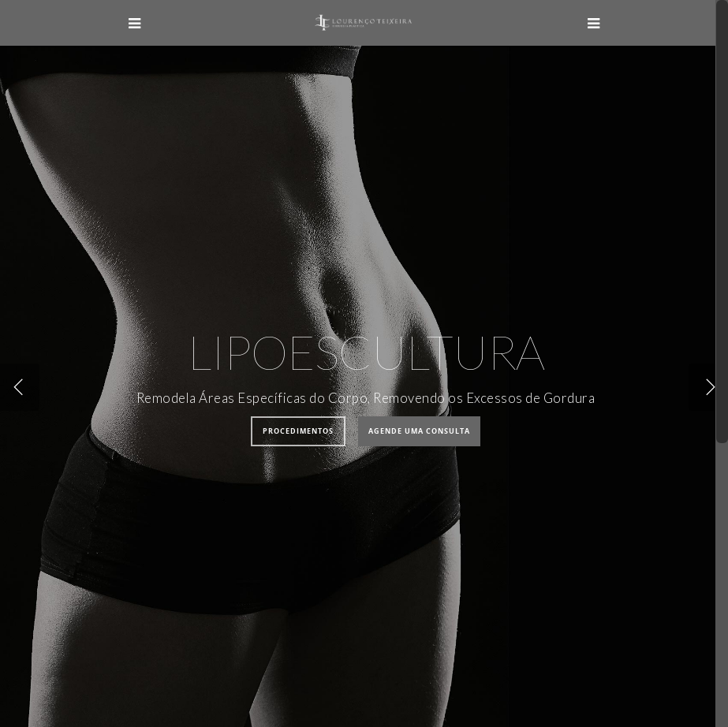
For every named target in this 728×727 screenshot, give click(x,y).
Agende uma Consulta (419, 431)
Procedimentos (298, 431)
